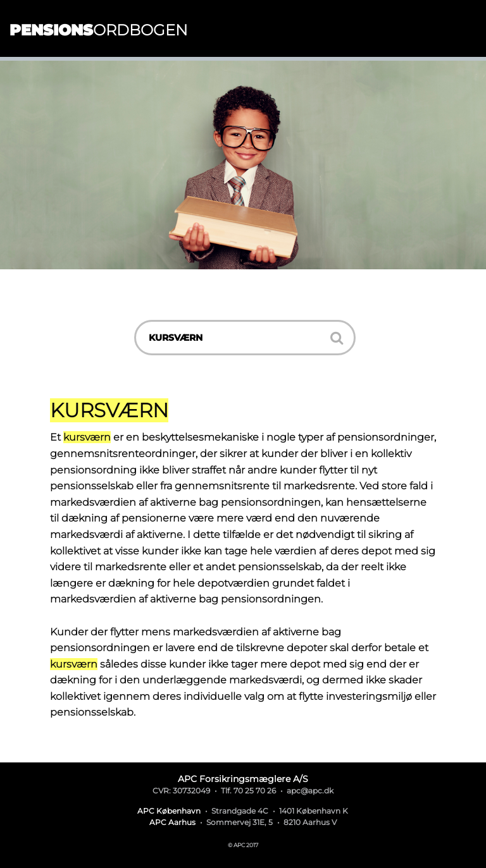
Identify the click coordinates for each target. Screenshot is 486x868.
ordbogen (99, 30)
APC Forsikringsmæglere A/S (243, 779)
